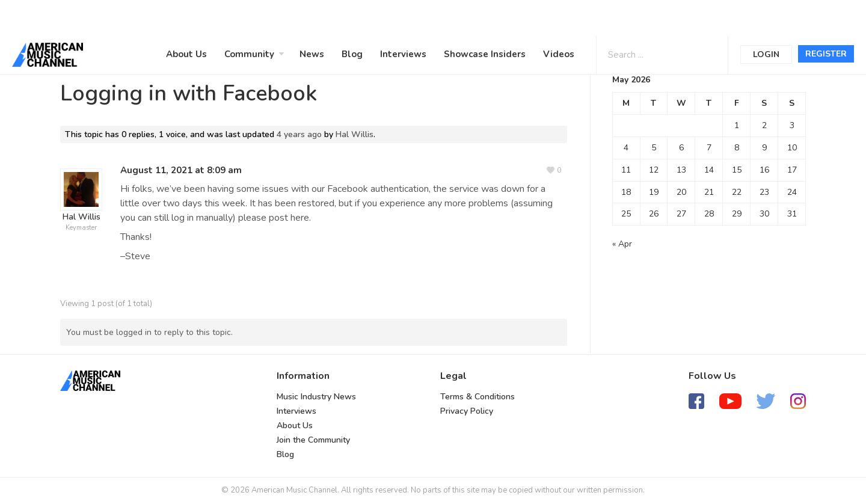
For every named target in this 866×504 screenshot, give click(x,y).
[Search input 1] (647, 54)
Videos (559, 54)
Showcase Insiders (485, 54)
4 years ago (299, 134)
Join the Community (313, 440)
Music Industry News (316, 397)
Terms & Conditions (478, 397)
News (312, 54)
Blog (352, 54)
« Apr (622, 244)
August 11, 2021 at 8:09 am (181, 170)
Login (766, 54)
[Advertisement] (363, 16)
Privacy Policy (467, 411)
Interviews (403, 54)
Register (826, 54)
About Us (186, 54)
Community (249, 54)
